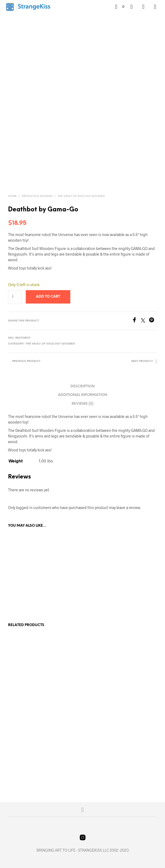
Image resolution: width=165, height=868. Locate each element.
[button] (120, 7)
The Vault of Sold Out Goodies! (81, 196)
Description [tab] (83, 386)
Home (12, 196)
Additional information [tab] (83, 395)
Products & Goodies (37, 196)
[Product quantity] (15, 297)
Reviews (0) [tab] (82, 404)
